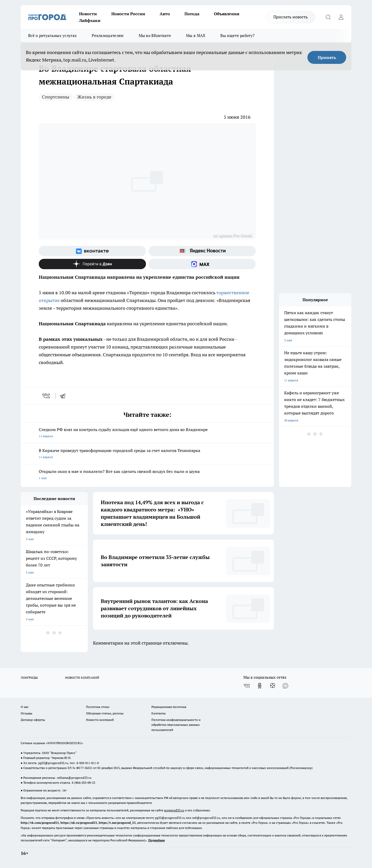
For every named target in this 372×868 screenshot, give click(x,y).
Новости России (128, 14)
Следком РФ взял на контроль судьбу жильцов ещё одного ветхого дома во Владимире (147, 433)
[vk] (47, 396)
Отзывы (26, 713)
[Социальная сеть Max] (202, 264)
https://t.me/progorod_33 (117, 823)
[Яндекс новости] (202, 251)
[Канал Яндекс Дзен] (92, 264)
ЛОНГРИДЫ (29, 678)
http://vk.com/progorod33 (40, 823)
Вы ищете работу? (237, 36)
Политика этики (98, 707)
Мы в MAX (196, 36)
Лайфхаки (90, 20)
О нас (25, 707)
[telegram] (64, 396)
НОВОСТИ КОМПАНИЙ (82, 678)
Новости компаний (100, 720)
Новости (88, 14)
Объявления (227, 14)
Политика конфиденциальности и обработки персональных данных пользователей (176, 725)
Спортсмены (56, 97)
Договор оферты (33, 720)
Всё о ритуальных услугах (52, 36)
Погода (192, 14)
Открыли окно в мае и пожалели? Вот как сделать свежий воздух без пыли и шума (147, 475)
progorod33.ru (174, 810)
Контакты (158, 713)
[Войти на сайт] (341, 17)
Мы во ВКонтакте (155, 36)
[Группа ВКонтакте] (92, 251)
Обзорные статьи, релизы (105, 713)
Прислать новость (290, 17)
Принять (327, 57)
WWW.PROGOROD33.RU (64, 743)
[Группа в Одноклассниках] (260, 686)
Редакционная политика (169, 707)
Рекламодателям (108, 36)
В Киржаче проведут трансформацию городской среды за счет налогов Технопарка (147, 454)
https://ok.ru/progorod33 (79, 823)
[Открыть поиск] (328, 17)
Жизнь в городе (94, 97)
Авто (165, 14)
